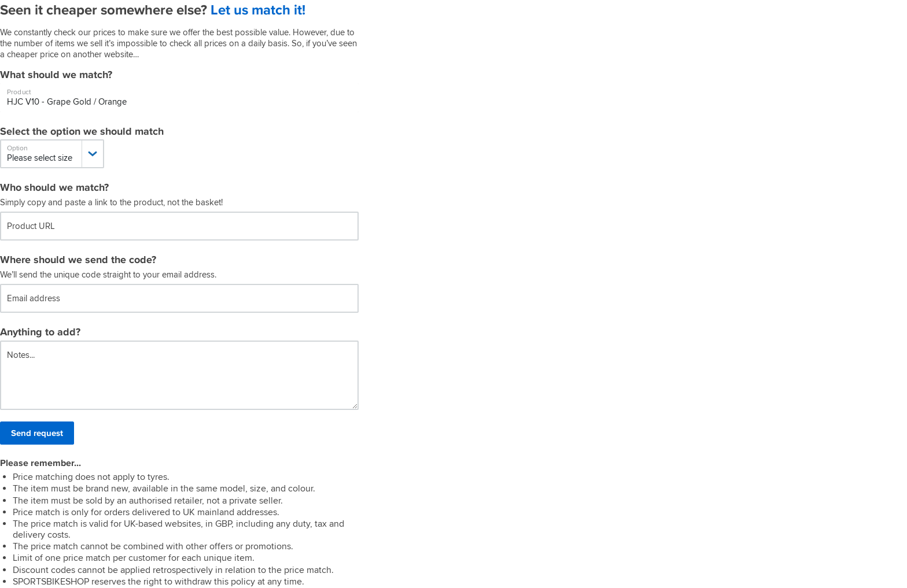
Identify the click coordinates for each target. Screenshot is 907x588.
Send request (37, 433)
